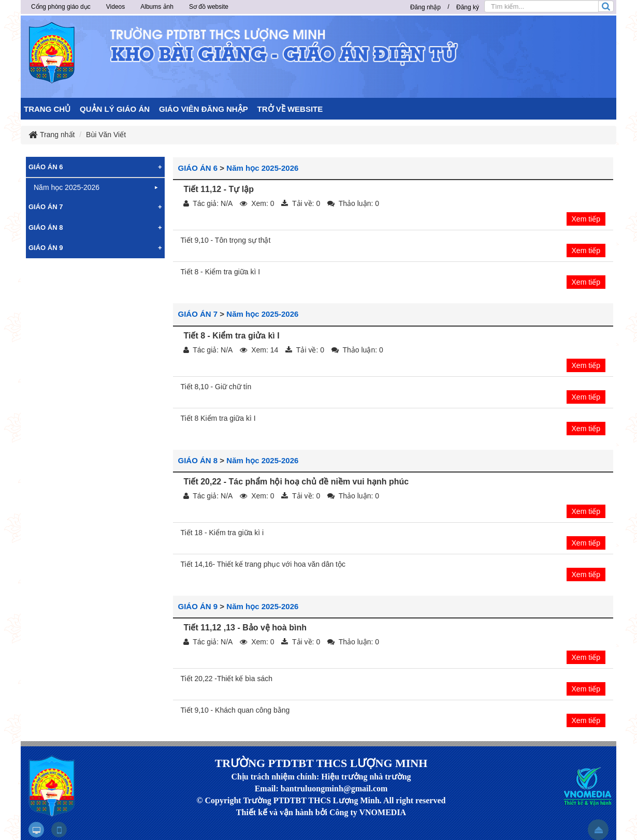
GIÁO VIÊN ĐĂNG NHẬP (204, 109)
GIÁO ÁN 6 (198, 168)
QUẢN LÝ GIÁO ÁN (115, 109)
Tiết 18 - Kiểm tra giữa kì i (222, 533)
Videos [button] (115, 7)
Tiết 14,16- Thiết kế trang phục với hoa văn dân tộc (263, 564)
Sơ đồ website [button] (209, 7)
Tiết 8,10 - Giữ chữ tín (216, 387)
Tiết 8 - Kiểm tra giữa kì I (221, 272)
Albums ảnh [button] (157, 7)
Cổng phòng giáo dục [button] (61, 7)
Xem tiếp (586, 219)
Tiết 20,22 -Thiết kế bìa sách (227, 679)
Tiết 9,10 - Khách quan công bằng (235, 710)
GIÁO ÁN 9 (198, 606)
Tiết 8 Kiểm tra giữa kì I (218, 418)
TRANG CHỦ (47, 109)
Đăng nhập (425, 7)
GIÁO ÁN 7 (198, 314)
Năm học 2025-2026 (262, 168)
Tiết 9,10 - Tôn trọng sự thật (226, 240)
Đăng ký (468, 7)
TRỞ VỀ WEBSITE (290, 109)
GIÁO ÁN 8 (198, 460)
